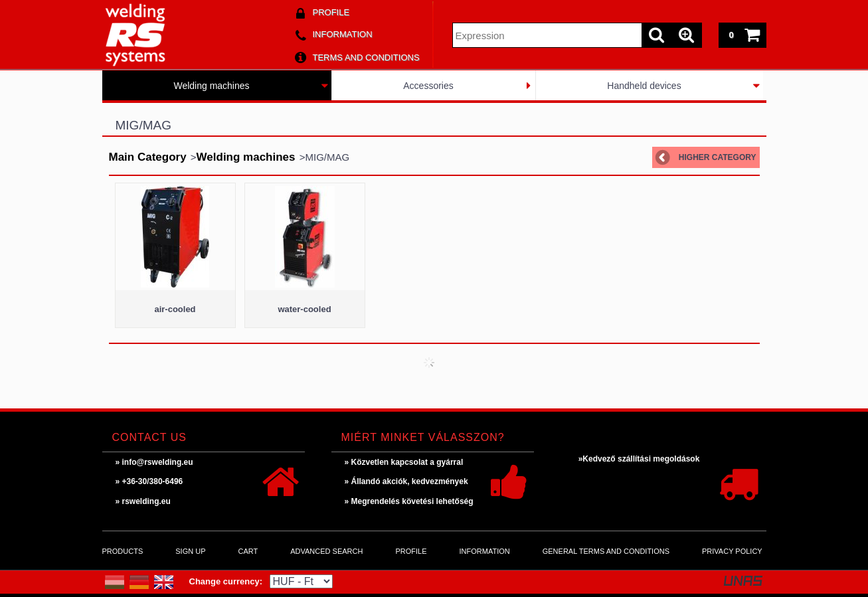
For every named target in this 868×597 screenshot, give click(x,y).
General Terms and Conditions (606, 551)
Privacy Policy (732, 551)
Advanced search (326, 551)
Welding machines (211, 86)
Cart (248, 551)
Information (485, 551)
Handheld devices (644, 86)
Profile (411, 551)
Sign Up (190, 551)
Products (123, 551)
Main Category (148, 157)
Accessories (428, 86)
